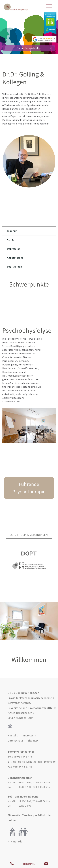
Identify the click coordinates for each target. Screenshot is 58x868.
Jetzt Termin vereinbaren (29, 535)
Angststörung (15, 258)
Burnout (12, 231)
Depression (14, 249)
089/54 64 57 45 (23, 757)
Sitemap (33, 741)
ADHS (10, 240)
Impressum (29, 736)
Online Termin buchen (29, 48)
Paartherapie (15, 267)
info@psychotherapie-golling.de (36, 762)
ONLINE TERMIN (29, 864)
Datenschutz (15, 741)
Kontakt (13, 736)
